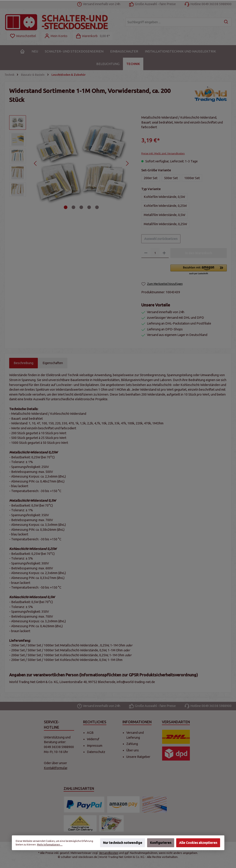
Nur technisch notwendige (123, 843)
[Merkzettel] (23, 36)
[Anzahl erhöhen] (164, 253)
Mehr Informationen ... (50, 845)
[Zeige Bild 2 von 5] (73, 207)
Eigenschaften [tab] (53, 363)
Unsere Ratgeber (138, 757)
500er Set (171, 178)
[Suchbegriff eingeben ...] (173, 22)
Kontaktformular (56, 768)
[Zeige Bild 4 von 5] (89, 207)
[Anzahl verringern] (146, 253)
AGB (90, 733)
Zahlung (132, 744)
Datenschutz (96, 752)
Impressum (95, 746)
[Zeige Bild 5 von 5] (97, 207)
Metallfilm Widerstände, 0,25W (165, 224)
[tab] (24, 363)
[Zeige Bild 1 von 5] (66, 207)
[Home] (22, 51)
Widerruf (93, 739)
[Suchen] (226, 22)
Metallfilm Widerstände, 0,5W (164, 215)
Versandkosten (109, 853)
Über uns (133, 750)
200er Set (151, 178)
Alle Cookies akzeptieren (198, 843)
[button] (199, 270)
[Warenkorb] (93, 36)
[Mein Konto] (56, 36)
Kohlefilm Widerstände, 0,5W (164, 197)
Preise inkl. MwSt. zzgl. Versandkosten (163, 153)
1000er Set (192, 178)
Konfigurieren (161, 843)
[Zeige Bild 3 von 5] (81, 207)
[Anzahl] (155, 253)
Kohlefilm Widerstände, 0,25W (165, 206)
